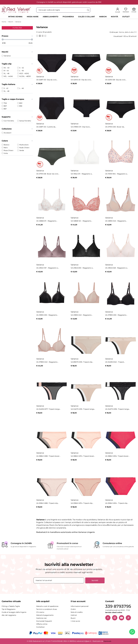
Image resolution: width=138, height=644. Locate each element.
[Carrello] (134, 10)
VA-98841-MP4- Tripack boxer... (83, 456)
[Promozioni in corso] (69, 546)
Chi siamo (40, 612)
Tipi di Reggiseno (9, 609)
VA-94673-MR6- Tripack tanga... (118, 409)
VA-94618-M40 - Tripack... (115, 362)
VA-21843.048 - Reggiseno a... (117, 268)
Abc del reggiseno (9, 615)
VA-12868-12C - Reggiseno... (81, 221)
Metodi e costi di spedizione (47, 606)
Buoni (73, 618)
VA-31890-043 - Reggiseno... (82, 315)
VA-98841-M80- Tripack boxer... (48, 456)
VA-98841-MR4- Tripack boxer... (117, 456)
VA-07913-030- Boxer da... (115, 127)
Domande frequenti (44, 621)
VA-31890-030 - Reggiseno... (47, 315)
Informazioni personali (80, 606)
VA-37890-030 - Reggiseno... (116, 315)
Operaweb (107, 641)
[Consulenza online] (115, 545)
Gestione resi (41, 618)
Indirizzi (74, 615)
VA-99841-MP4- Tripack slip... (82, 503)
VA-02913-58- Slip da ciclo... (116, 80)
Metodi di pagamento (45, 615)
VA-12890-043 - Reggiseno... (116, 221)
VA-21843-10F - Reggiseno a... (48, 268)
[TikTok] (128, 618)
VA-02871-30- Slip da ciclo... (47, 80)
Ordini (73, 609)
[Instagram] (115, 618)
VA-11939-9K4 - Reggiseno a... (117, 174)
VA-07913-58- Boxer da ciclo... (48, 174)
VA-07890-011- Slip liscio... (81, 127)
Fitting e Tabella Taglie (11, 606)
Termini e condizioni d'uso (47, 609)
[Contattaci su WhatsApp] (133, 632)
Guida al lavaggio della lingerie (14, 612)
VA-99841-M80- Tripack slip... (48, 503)
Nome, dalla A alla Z (128, 32)
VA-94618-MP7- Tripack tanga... (48, 409)
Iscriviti (95, 580)
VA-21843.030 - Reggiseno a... (82, 268)
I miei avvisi (75, 621)
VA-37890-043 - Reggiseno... (47, 362)
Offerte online (42, 624)
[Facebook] (108, 618)
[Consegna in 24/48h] (23, 544)
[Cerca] (88, 10)
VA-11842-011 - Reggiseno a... (82, 174)
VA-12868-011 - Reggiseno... (47, 221)
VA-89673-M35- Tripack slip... (82, 362)
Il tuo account (78, 601)
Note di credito (77, 612)
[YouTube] (122, 618)
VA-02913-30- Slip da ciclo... (81, 80)
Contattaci (40, 627)
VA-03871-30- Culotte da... (46, 127)
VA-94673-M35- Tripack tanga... (83, 409)
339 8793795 (118, 606)
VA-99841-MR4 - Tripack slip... (117, 503)
